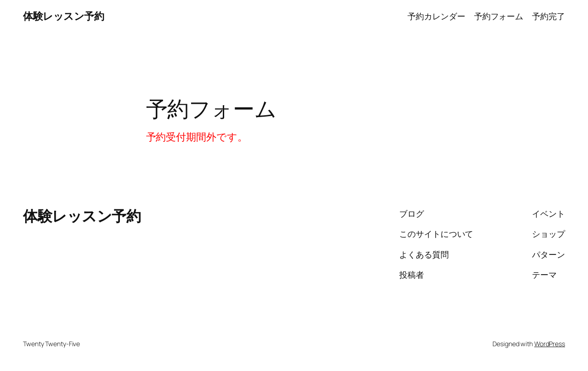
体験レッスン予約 (63, 16)
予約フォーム (499, 16)
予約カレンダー (436, 16)
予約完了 (548, 16)
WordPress (550, 344)
